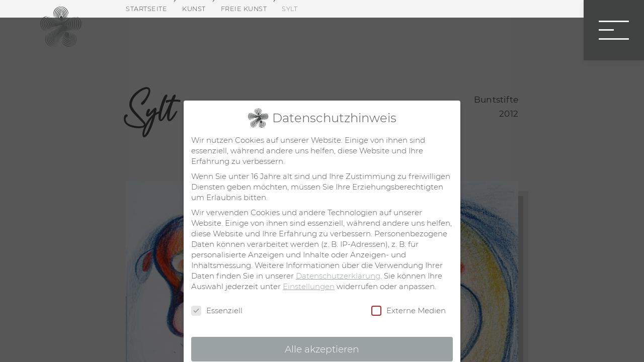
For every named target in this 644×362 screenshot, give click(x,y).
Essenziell (217, 311)
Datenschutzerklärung (338, 276)
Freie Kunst (244, 9)
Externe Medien (409, 311)
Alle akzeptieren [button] (322, 349)
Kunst (194, 9)
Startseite (146, 9)
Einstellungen (309, 286)
